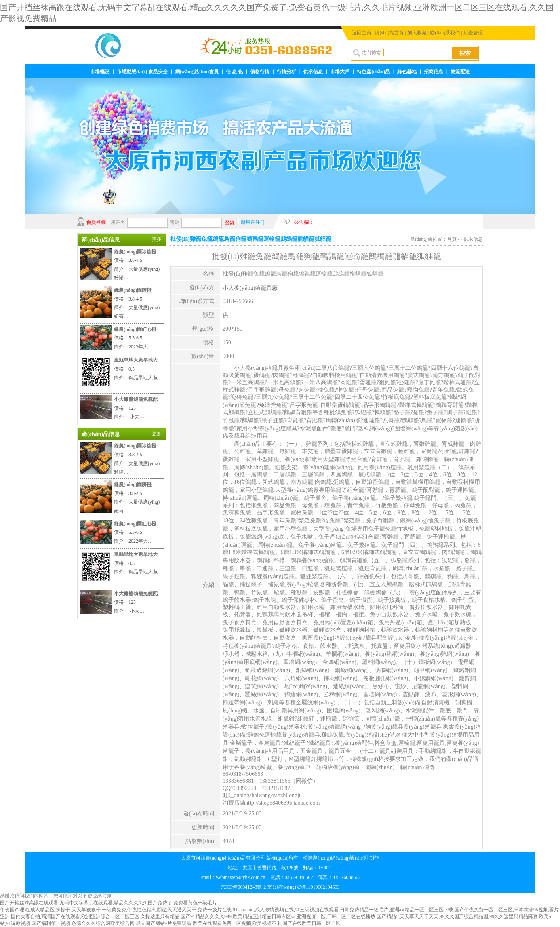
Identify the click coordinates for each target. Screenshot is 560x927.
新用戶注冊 (253, 222)
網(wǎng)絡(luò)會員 (197, 72)
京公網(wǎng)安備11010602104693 (303, 887)
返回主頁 (362, 33)
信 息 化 (234, 72)
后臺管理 (473, 33)
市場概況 (100, 72)
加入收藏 (417, 33)
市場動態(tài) (131, 72)
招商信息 (434, 72)
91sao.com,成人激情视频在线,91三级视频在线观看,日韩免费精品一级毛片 (311, 910)
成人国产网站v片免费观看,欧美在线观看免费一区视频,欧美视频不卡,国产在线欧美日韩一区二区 (238, 923)
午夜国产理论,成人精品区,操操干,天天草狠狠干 (50, 910)
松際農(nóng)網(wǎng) (326, 858)
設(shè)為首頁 (389, 33)
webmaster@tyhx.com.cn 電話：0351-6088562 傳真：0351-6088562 (288, 877)
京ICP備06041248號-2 (243, 887)
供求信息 (313, 72)
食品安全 (158, 72)
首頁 (452, 239)
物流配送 (460, 72)
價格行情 (260, 72)
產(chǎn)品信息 (101, 240)
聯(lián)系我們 (445, 33)
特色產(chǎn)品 (373, 72)
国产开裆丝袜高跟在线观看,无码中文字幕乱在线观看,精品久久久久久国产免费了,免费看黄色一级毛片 (108, 903)
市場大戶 (340, 72)
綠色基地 (407, 72)
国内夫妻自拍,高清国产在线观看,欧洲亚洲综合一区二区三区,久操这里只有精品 (95, 916)
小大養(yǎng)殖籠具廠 (250, 288)
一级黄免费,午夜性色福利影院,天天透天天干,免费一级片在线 (167, 910)
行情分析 (286, 72)
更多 (157, 239)
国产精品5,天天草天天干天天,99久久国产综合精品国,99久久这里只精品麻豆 (457, 916)
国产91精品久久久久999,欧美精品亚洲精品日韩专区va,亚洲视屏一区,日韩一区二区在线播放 (278, 916)
